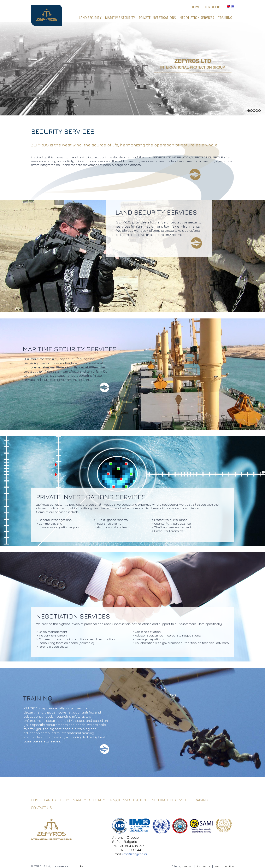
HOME (196, 7)
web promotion (225, 866)
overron (187, 866)
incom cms (204, 866)
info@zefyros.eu (135, 854)
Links (80, 866)
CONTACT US (213, 7)
